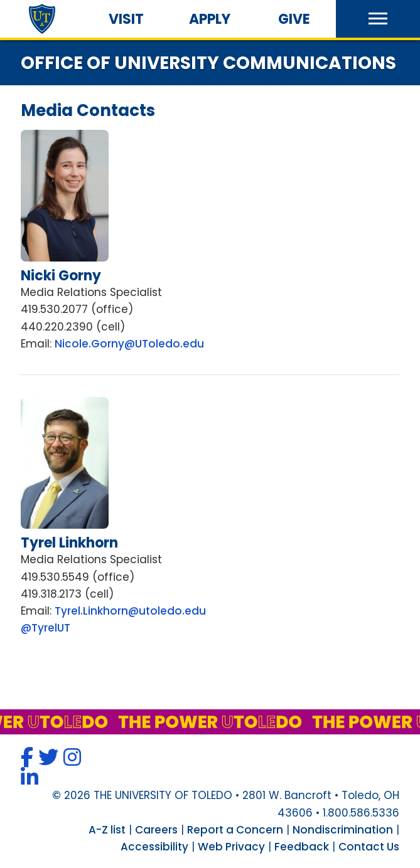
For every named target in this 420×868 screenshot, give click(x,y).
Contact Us (369, 847)
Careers (156, 830)
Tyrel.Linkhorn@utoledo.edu (130, 611)
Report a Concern (235, 830)
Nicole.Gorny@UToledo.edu (129, 344)
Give (294, 19)
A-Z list (107, 830)
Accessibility (154, 847)
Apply (210, 19)
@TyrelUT (46, 628)
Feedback (302, 847)
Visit (126, 19)
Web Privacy (231, 847)
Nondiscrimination (343, 830)
